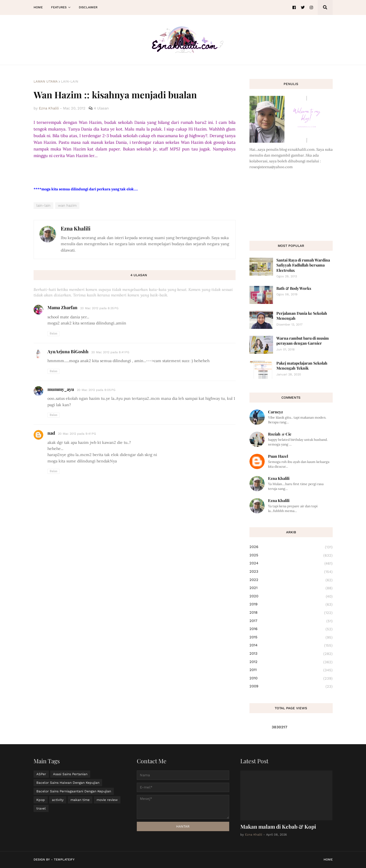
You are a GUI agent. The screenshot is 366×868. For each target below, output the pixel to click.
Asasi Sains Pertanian (70, 774)
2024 (291, 564)
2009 (291, 686)
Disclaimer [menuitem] (88, 7)
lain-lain (70, 81)
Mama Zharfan (62, 307)
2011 (291, 670)
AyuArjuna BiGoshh (68, 351)
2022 (291, 580)
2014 (291, 646)
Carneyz (276, 412)
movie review (107, 800)
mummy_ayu (61, 389)
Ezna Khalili (76, 228)
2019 (291, 605)
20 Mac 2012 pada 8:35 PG (99, 308)
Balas (54, 333)
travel (41, 808)
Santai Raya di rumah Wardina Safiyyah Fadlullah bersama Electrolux (303, 265)
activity (58, 800)
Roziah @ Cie (280, 434)
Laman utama (46, 81)
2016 (291, 629)
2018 (291, 613)
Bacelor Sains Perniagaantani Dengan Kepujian (74, 791)
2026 (291, 547)
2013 (291, 654)
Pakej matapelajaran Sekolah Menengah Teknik (302, 366)
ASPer (41, 774)
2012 (291, 662)
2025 (291, 555)
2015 (291, 637)
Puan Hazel (278, 456)
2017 (291, 621)
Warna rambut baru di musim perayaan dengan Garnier (303, 341)
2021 (291, 588)
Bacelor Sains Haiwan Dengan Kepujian (68, 783)
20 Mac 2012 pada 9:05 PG (96, 390)
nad (51, 433)
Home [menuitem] (38, 7)
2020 (291, 596)
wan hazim (67, 205)
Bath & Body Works (294, 288)
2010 (291, 678)
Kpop (41, 800)
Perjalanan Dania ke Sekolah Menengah (302, 316)
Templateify (64, 860)
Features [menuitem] (59, 7)
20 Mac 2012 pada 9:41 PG (77, 434)
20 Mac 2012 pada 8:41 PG (110, 352)
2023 (291, 572)
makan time (80, 800)
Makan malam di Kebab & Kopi (278, 826)
